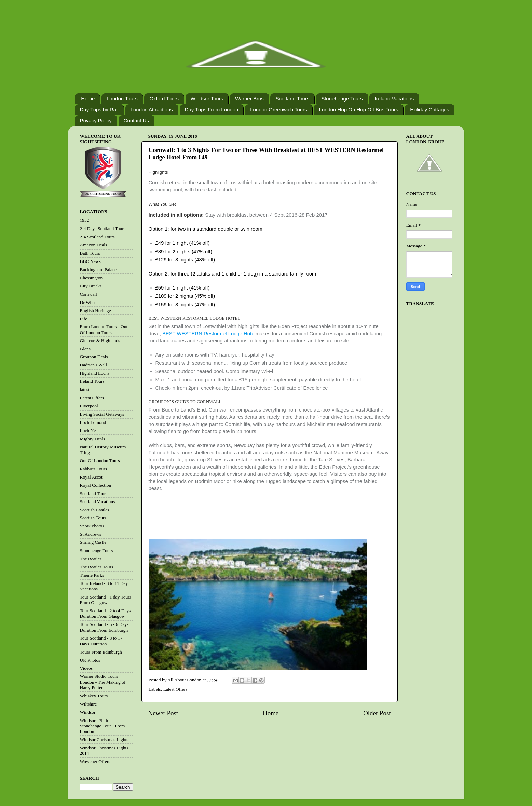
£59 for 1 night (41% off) (183, 288)
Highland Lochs (95, 373)
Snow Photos (92, 526)
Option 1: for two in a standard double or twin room (206, 229)
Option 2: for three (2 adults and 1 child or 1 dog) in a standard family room (233, 274)
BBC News (90, 261)
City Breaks (91, 286)
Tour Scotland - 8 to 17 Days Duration (101, 641)
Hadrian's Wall (93, 365)
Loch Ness (90, 431)
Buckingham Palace (98, 270)
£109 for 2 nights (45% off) (185, 296)
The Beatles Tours (97, 567)
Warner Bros (249, 99)
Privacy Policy (96, 120)
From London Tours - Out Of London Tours (104, 329)
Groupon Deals (94, 357)
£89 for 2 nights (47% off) (184, 252)
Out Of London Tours (100, 461)
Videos (86, 668)
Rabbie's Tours (94, 469)
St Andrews (91, 534)
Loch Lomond (93, 422)
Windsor (88, 712)
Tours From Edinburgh (101, 652)
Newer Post (163, 713)
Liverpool (89, 406)
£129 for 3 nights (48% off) (185, 260)
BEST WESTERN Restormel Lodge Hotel (209, 334)
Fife (84, 319)
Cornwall (88, 294)
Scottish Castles (95, 510)
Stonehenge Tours (342, 99)
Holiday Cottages (429, 110)
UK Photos (90, 660)
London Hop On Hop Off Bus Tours (358, 110)
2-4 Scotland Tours (97, 237)
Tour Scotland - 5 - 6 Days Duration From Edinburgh (104, 627)
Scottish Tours (93, 518)
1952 (85, 220)
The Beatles (91, 559)
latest (85, 389)
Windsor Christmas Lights (104, 740)
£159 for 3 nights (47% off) (185, 305)
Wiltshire (88, 704)
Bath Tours (90, 253)
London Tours (122, 99)
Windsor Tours (207, 99)
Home (88, 99)
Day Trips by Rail (99, 110)
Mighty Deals (93, 439)
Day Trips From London (212, 110)
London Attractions (152, 110)
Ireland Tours (92, 381)
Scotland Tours (292, 99)
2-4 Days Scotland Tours (103, 229)
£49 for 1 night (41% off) (183, 243)
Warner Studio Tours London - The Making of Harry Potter (103, 682)
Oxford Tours (164, 99)
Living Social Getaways (102, 414)
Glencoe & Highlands (100, 341)
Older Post (377, 713)
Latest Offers (175, 689)
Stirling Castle (93, 542)
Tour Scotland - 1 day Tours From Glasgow (106, 600)
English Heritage (96, 311)
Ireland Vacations (394, 99)
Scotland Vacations (98, 502)
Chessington (91, 278)
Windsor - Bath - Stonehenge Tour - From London (103, 726)
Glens (85, 349)
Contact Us (136, 120)
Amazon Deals (94, 245)
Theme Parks (92, 575)
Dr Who (87, 302)
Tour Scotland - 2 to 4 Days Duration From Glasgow (105, 613)
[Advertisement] (268, 522)
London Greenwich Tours (279, 110)
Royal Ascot (91, 477)
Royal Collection (96, 485)
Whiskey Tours (94, 696)
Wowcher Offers (95, 761)
